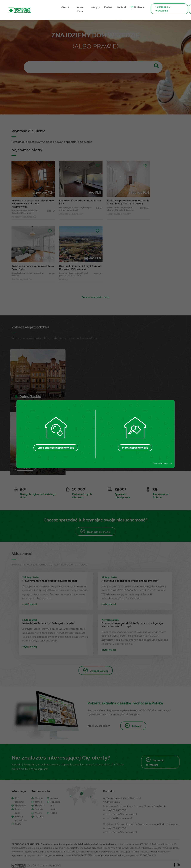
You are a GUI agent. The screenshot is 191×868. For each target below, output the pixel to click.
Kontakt (93, 7)
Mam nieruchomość (135, 448)
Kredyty (67, 7)
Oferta (40, 7)
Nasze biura (53, 9)
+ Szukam (169, 9)
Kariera (80, 7)
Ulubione (111, 7)
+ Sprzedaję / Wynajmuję (135, 9)
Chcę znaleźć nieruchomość (56, 448)
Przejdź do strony (162, 463)
